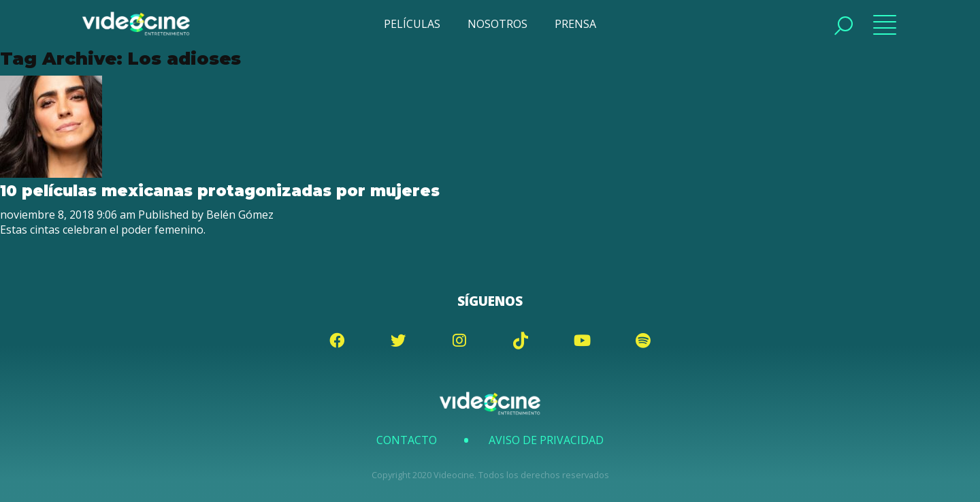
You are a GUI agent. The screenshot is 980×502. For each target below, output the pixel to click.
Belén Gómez (240, 215)
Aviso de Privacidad (546, 440)
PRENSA (575, 24)
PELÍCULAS (412, 24)
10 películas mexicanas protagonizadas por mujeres (220, 191)
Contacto (407, 440)
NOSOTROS (497, 24)
